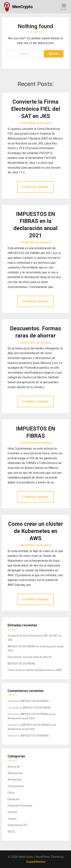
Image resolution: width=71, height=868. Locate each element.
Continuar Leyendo (35, 187)
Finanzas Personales (20, 806)
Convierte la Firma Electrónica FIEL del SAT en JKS (36, 109)
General (12, 812)
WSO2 (11, 832)
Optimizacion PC (18, 825)
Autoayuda (14, 780)
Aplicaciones (15, 773)
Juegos (12, 819)
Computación (16, 786)
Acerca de (14, 767)
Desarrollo (14, 799)
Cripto (11, 793)
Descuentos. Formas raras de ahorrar (30, 657)
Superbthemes (36, 862)
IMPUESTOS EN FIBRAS (22, 664)
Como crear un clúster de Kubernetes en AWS (36, 531)
